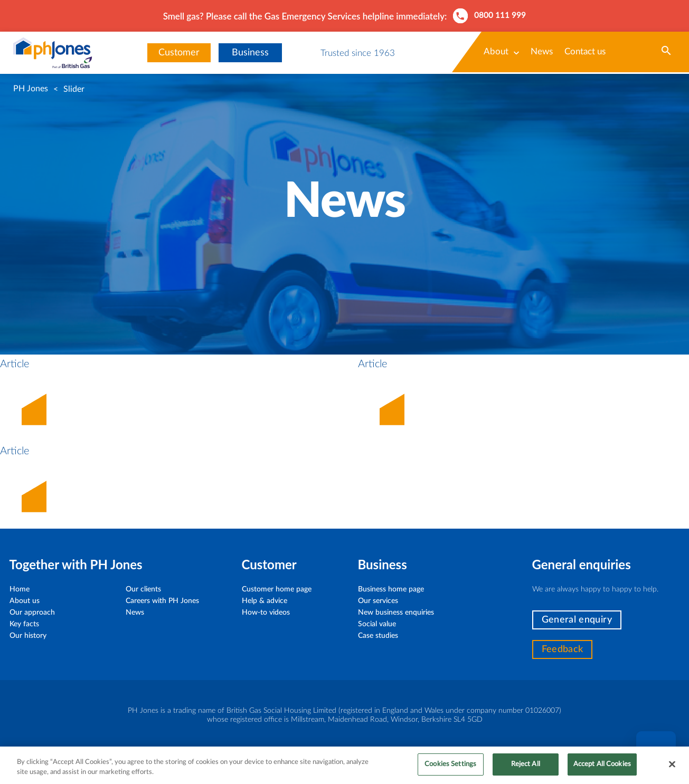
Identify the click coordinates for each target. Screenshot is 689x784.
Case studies (378, 636)
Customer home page (277, 589)
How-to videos (266, 613)
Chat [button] (656, 751)
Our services (378, 601)
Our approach (32, 613)
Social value (377, 624)
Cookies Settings (450, 769)
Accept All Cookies (602, 769)
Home (20, 589)
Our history (28, 636)
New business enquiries (396, 613)
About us (25, 601)
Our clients (143, 589)
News (542, 51)
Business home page (391, 589)
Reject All (526, 769)
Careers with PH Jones (162, 601)
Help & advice (265, 601)
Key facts (24, 624)
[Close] (672, 769)
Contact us (585, 51)
